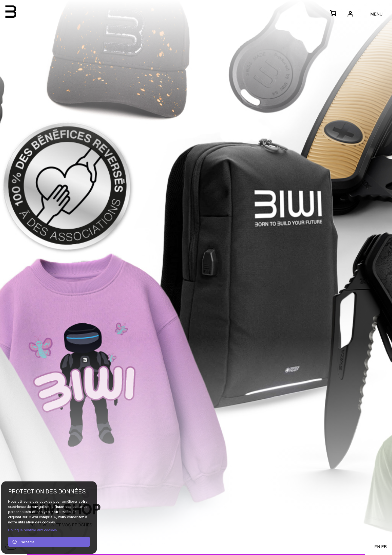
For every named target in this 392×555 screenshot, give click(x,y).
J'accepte (23, 542)
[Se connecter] (350, 14)
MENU (376, 14)
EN (377, 547)
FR (384, 547)
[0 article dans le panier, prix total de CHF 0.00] (333, 14)
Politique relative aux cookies (33, 530)
